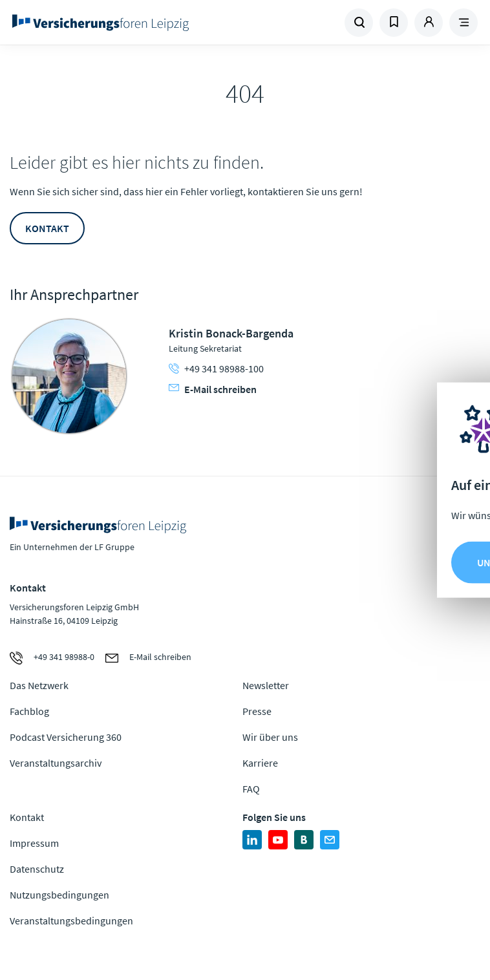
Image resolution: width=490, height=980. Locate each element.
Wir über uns (270, 737)
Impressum (34, 843)
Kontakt (47, 228)
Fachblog (29, 711)
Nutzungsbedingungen (59, 895)
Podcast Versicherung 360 (66, 737)
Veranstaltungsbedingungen (71, 921)
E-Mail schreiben (213, 389)
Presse (257, 711)
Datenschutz (37, 869)
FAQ (251, 789)
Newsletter (266, 685)
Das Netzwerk (39, 685)
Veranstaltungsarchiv (56, 763)
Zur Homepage (123, 23)
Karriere (260, 763)
